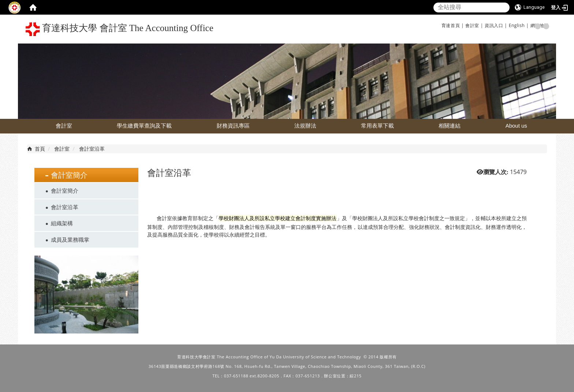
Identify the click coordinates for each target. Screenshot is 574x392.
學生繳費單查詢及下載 (144, 126)
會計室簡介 (65, 191)
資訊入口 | (496, 25)
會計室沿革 (65, 207)
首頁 (40, 149)
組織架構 (62, 223)
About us (516, 126)
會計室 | (474, 25)
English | (519, 25)
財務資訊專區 (233, 126)
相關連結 (450, 126)
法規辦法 (305, 126)
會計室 (64, 126)
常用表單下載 (377, 126)
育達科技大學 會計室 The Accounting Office (119, 29)
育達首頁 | (453, 25)
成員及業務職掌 (70, 240)
